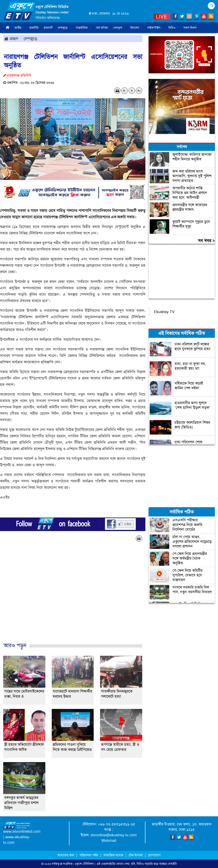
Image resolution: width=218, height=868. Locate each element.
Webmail (109, 841)
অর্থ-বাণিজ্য (102, 28)
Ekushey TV (164, 312)
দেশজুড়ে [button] (64, 28)
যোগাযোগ (154, 855)
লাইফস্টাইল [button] (155, 28)
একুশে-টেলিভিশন (84, 864)
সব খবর (206, 241)
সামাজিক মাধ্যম (113, 855)
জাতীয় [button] (19, 28)
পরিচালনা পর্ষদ (89, 855)
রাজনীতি (34, 28)
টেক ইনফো (136, 855)
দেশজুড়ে (30, 38)
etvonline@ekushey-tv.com (114, 835)
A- (125, 91)
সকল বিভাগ (191, 28)
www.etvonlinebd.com (22, 831)
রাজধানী (48, 28)
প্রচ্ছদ (11, 38)
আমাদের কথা (66, 855)
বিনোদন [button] (136, 28)
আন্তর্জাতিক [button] (83, 28)
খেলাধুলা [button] (119, 28)
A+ (139, 91)
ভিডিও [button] (173, 28)
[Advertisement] (73, 596)
